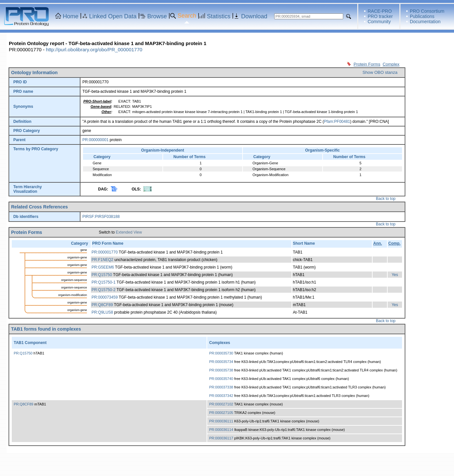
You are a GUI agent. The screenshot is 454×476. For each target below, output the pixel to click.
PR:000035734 (221, 362)
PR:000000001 (95, 140)
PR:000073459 (105, 297)
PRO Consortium (427, 11)
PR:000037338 (221, 387)
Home (71, 16)
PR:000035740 (221, 379)
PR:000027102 (221, 404)
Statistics (219, 16)
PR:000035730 (221, 353)
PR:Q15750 (102, 275)
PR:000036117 (221, 438)
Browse (157, 16)
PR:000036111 (221, 421)
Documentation (425, 22)
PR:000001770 (105, 252)
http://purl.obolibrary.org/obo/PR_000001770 (94, 49)
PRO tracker (380, 16)
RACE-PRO (380, 11)
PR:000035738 (221, 370)
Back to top (386, 199)
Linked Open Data (113, 16)
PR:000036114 (221, 430)
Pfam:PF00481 (337, 122)
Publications (422, 16)
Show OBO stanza (380, 72)
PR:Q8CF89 (102, 305)
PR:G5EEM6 (103, 267)
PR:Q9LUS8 (102, 312)
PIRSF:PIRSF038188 (101, 217)
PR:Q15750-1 (103, 282)
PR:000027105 (221, 413)
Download (254, 16)
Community (379, 22)
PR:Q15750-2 (103, 290)
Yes (395, 275)
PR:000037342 (221, 396)
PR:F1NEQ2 (102, 260)
